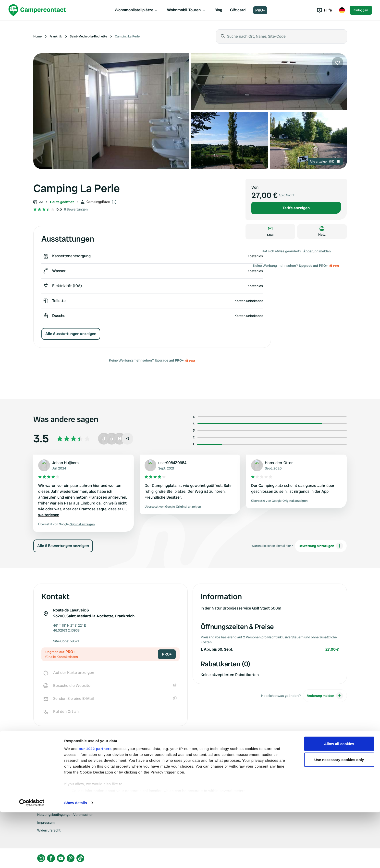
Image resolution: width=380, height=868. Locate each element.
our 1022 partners (95, 804)
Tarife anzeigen (296, 208)
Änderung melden (317, 251)
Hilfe (325, 10)
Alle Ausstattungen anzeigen (71, 334)
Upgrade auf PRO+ (169, 360)
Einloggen (361, 10)
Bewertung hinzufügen (321, 546)
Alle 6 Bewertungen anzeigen (63, 546)
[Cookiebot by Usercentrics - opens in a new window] (32, 858)
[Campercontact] (37, 10)
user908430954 (172, 463)
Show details (76, 858)
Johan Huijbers (65, 463)
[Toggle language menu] (342, 10)
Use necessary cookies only (339, 815)
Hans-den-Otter (279, 463)
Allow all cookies (339, 799)
